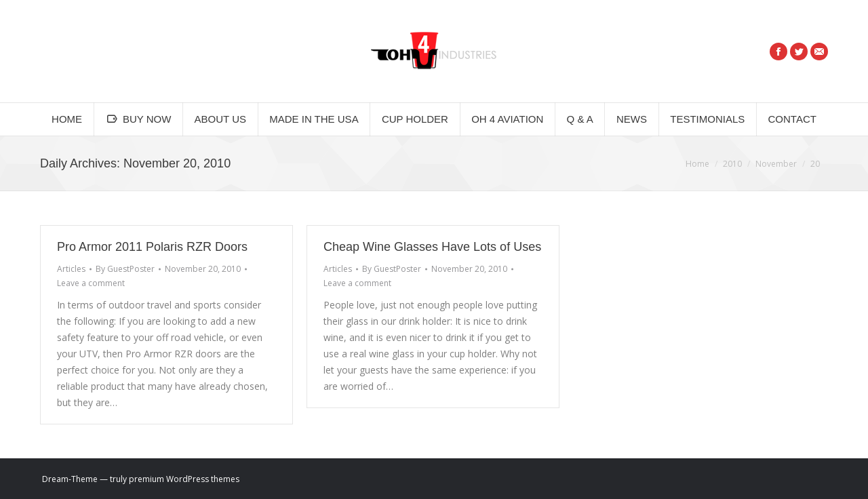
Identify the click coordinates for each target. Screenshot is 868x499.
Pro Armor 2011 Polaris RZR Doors (152, 247)
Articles (71, 269)
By (125, 269)
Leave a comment (91, 283)
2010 (732, 164)
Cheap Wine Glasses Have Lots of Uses (432, 247)
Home (697, 164)
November (776, 164)
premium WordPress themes (184, 479)
